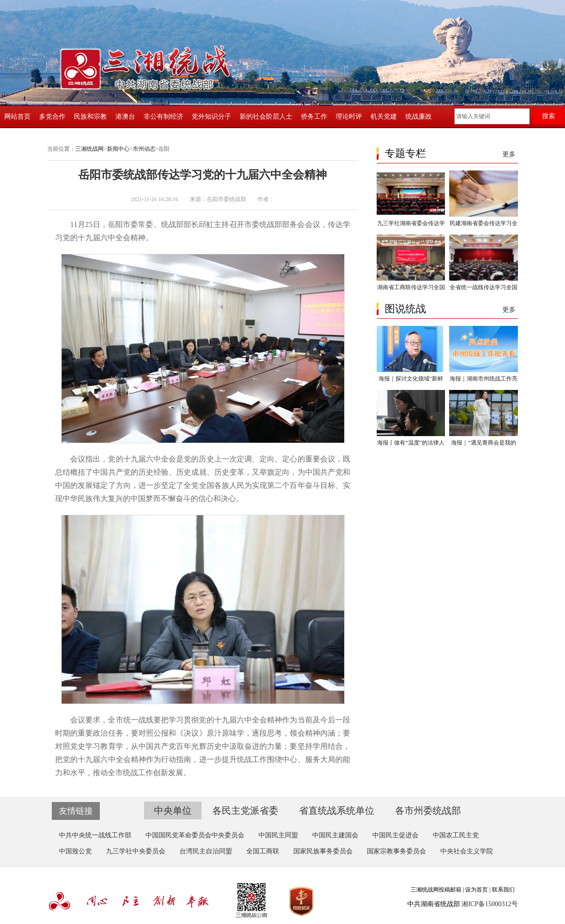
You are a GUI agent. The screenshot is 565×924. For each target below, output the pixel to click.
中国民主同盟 (278, 835)
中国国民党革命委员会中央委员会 (195, 835)
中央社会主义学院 (467, 851)
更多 (509, 154)
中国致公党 (75, 851)
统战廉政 (419, 117)
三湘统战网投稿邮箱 (436, 890)
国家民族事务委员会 (323, 851)
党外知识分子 (211, 117)
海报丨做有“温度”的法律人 (411, 443)
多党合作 (52, 117)
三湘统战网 (89, 149)
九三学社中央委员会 (136, 851)
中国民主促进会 (395, 835)
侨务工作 (314, 117)
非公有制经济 (163, 117)
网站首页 (17, 117)
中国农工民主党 (456, 835)
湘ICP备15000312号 (490, 904)
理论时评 (349, 117)
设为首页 (476, 890)
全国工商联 (263, 851)
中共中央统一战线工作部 (95, 835)
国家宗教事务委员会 (396, 851)
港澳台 (125, 117)
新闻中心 (118, 149)
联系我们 (503, 890)
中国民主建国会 (335, 835)
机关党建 (384, 117)
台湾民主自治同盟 (206, 851)
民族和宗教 (90, 117)
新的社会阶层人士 (266, 117)
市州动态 (144, 149)
